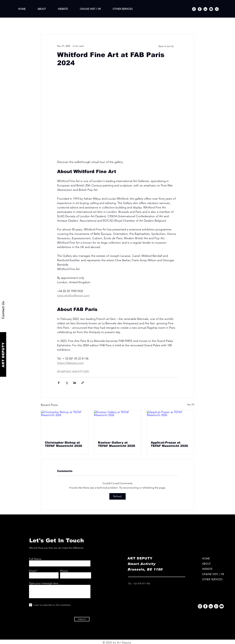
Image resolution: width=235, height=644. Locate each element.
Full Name (35, 559)
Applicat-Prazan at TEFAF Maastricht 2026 (169, 444)
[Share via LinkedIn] (75, 383)
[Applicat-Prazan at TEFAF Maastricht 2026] (170, 424)
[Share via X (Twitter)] (67, 383)
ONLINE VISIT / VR (213, 574)
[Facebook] (200, 9)
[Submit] (82, 619)
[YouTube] (211, 9)
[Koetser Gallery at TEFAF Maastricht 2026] (118, 424)
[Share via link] (83, 383)
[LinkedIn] (205, 9)
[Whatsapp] (217, 9)
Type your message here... (45, 583)
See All (191, 404)
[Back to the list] (166, 46)
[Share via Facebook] (59, 383)
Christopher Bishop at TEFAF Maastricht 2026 (63, 444)
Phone (64, 571)
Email (32, 571)
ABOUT (206, 564)
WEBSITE (207, 569)
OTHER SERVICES (212, 579)
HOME (206, 559)
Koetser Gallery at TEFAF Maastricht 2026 (117, 444)
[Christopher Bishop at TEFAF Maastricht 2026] (65, 424)
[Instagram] (194, 9)
